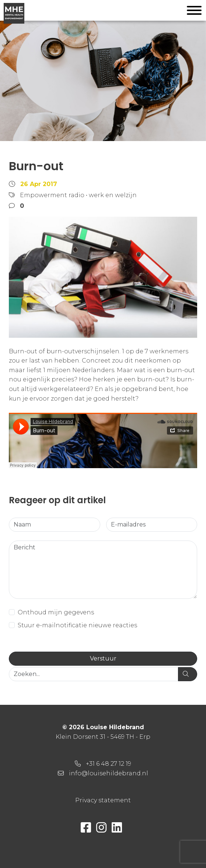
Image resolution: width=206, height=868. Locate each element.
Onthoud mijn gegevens (56, 612)
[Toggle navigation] (194, 12)
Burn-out (36, 166)
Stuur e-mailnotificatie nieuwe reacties (77, 625)
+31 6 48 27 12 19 (109, 764)
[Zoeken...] (94, 674)
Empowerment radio (52, 195)
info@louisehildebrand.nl (109, 773)
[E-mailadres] (152, 525)
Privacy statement (103, 800)
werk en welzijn (113, 195)
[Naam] (55, 525)
